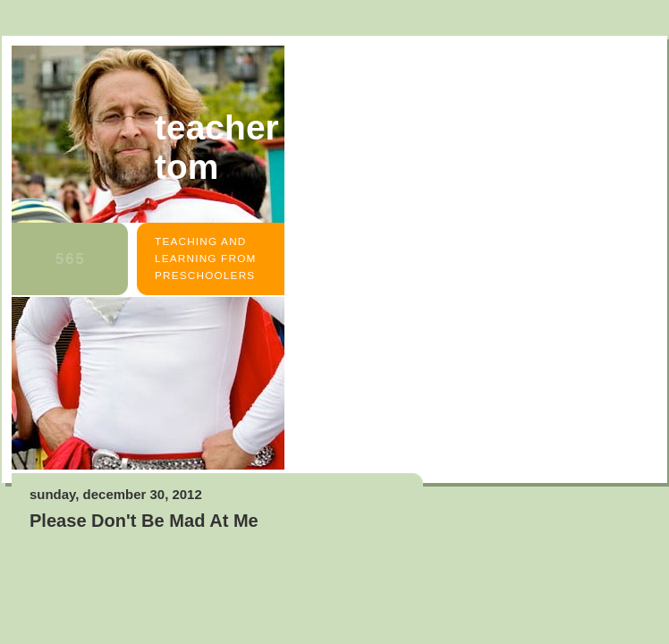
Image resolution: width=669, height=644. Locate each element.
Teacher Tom (217, 147)
